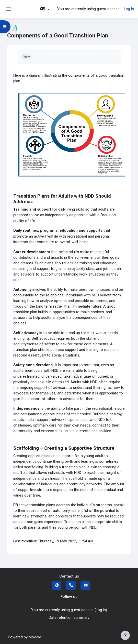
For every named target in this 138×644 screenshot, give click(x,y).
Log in (129, 9)
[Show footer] (125, 635)
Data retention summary (69, 618)
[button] (45, 9)
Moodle (35, 637)
